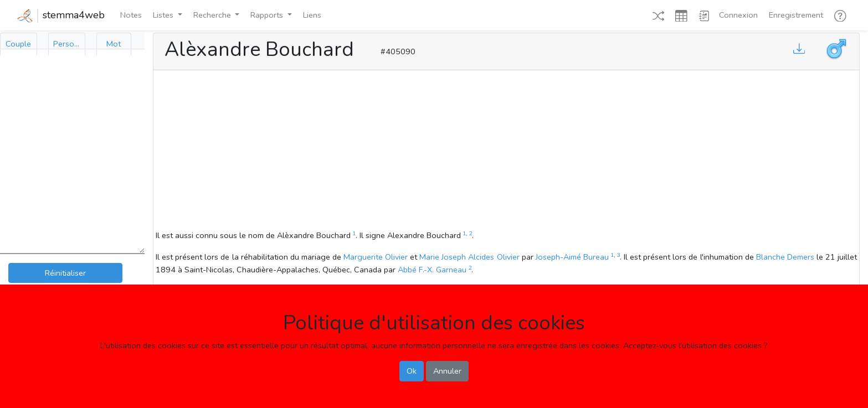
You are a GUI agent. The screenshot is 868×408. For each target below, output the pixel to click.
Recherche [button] (213, 15)
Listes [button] (164, 15)
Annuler (447, 371)
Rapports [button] (268, 15)
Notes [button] (131, 15)
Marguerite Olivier (376, 257)
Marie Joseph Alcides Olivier (469, 257)
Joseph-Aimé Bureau (572, 257)
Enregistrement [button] (796, 15)
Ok (412, 371)
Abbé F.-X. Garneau (432, 270)
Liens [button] (312, 15)
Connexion (738, 15)
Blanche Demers (785, 257)
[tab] (19, 44)
